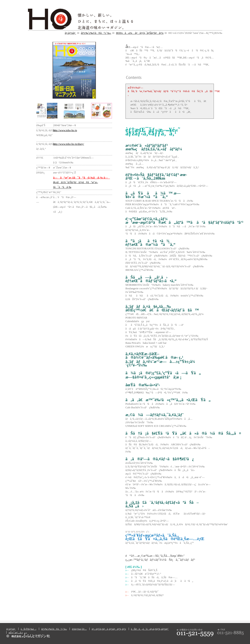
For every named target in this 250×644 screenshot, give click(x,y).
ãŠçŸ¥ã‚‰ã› (28, 629)
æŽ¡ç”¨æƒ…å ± (16, 632)
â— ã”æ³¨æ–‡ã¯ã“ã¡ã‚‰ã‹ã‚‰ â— (82, 178)
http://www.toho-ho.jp (65, 130)
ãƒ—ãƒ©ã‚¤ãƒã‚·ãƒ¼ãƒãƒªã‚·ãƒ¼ (109, 629)
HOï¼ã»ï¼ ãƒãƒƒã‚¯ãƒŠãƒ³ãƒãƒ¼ (140, 33)
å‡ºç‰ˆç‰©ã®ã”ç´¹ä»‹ (96, 33)
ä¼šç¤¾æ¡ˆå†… (79, 629)
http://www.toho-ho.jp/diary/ (69, 144)
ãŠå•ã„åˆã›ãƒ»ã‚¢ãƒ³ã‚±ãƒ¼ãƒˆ (150, 629)
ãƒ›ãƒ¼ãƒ (70, 33)
